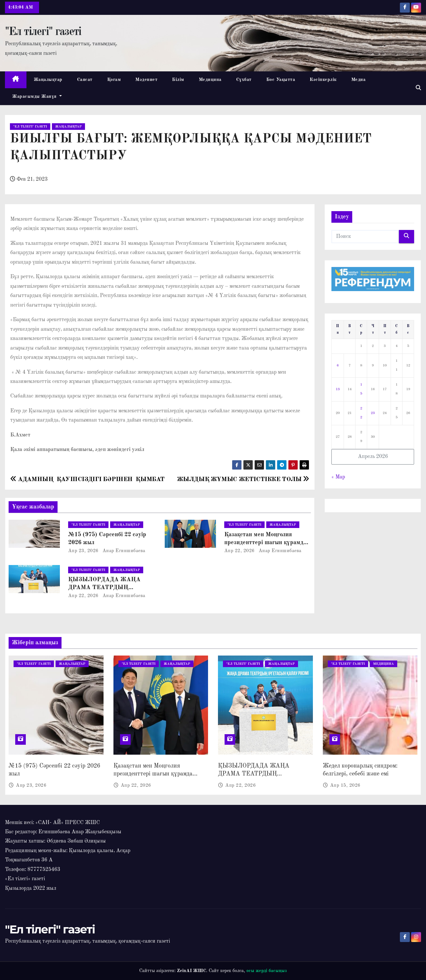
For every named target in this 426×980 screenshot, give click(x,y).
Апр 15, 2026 (345, 785)
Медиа (359, 80)
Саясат (85, 80)
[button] (418, 88)
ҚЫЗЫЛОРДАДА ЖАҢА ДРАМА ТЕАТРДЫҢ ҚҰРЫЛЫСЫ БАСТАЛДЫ (106, 587)
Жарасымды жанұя (37, 96)
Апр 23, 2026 (83, 551)
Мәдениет (146, 80)
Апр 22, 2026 (239, 551)
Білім (178, 80)
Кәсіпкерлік (323, 80)
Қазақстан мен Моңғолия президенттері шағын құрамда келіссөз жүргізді (265, 543)
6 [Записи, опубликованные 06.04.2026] (338, 366)
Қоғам (114, 80)
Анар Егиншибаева (123, 551)
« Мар (338, 477)
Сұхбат (244, 80)
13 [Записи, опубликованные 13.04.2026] (338, 389)
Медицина (210, 80)
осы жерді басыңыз (267, 971)
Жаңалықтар (48, 80)
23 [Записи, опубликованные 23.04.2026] (373, 413)
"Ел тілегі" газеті (43, 32)
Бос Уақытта (281, 80)
